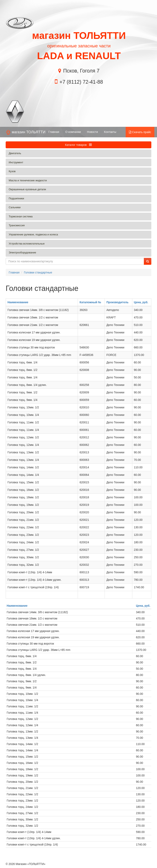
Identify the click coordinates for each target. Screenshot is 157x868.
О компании (73, 132)
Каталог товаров (79, 145)
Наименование (18, 302)
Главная (54, 132)
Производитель (117, 302)
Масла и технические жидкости (28, 180)
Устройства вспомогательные (27, 244)
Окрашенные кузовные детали (27, 189)
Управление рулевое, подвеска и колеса (33, 234)
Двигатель (15, 153)
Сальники (15, 207)
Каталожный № (90, 302)
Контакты (110, 132)
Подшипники (16, 198)
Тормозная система (21, 216)
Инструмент (16, 162)
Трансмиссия (17, 225)
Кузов (12, 171)
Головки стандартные (38, 272)
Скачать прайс (140, 132)
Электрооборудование (22, 252)
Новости (92, 132)
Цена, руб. (141, 302)
